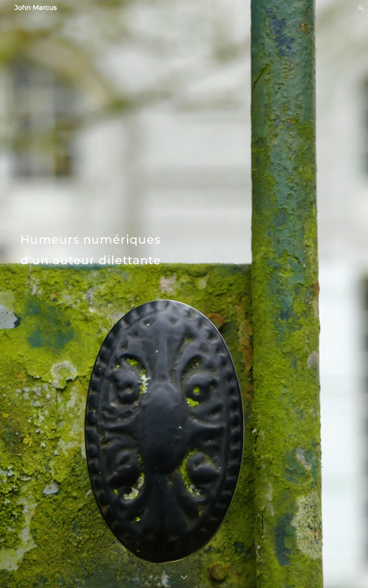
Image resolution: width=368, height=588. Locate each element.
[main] (127, 294)
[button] (361, 8)
